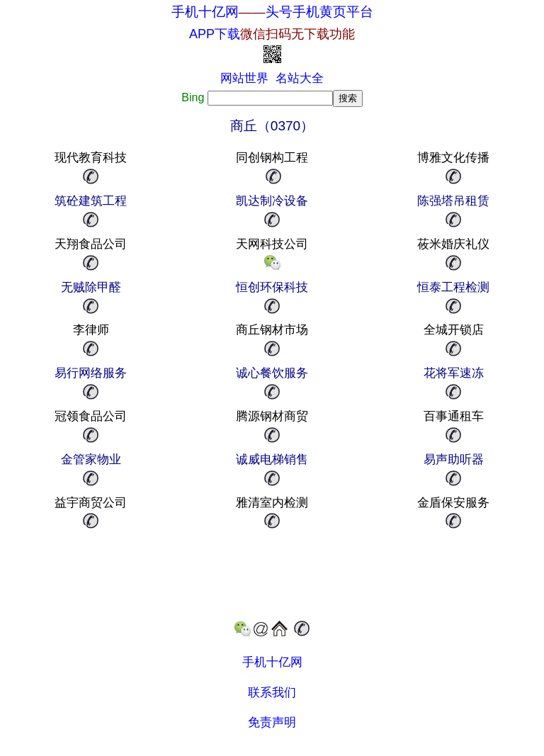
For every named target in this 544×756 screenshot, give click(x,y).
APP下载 (272, 34)
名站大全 (300, 78)
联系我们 (272, 693)
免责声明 (272, 722)
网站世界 (244, 78)
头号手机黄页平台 (319, 12)
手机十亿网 (205, 12)
